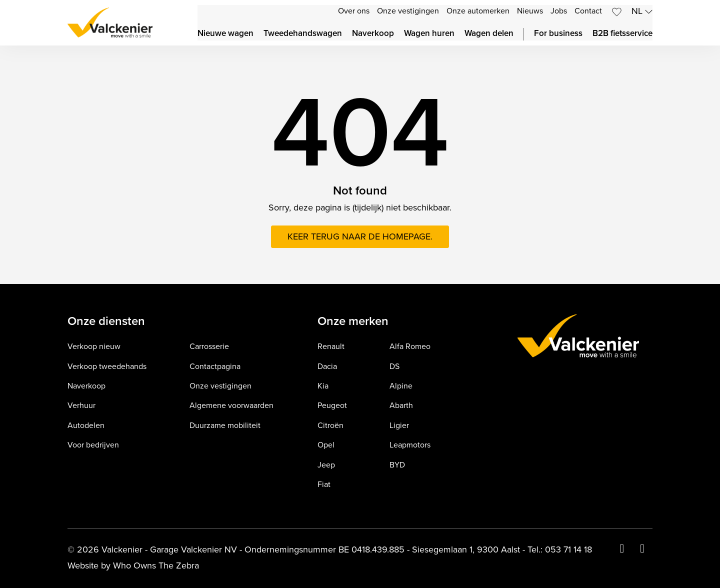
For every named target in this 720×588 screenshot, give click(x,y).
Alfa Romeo (410, 347)
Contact (588, 11)
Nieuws (530, 11)
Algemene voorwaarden (231, 406)
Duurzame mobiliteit (225, 426)
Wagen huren (429, 34)
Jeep (326, 465)
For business (558, 34)
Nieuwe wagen (225, 34)
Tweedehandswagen (303, 34)
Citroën (330, 426)
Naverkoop (373, 34)
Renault (331, 347)
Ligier (399, 426)
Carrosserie (209, 347)
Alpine (401, 386)
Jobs (559, 11)
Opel (326, 445)
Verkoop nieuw (94, 347)
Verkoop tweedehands (107, 367)
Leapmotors (410, 445)
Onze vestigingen (408, 11)
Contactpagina (215, 367)
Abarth (401, 406)
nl (642, 11)
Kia (323, 386)
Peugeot (332, 406)
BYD (397, 465)
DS (394, 367)
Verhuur (81, 406)
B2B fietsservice (622, 34)
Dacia (327, 367)
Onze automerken (478, 11)
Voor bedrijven (93, 445)
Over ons (354, 11)
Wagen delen (489, 34)
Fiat (324, 485)
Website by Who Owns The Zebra (133, 566)
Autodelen (86, 426)
